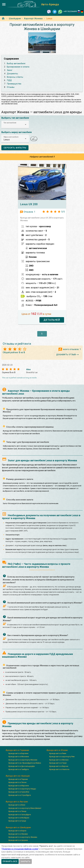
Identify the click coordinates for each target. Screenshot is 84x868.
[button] (15, 125)
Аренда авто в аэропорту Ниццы (22, 789)
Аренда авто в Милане (59, 760)
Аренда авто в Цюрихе (18, 840)
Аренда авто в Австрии (17, 802)
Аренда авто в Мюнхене (19, 757)
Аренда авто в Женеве (18, 834)
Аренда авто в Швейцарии (18, 827)
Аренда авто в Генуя (58, 763)
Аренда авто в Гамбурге (19, 769)
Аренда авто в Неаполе (59, 769)
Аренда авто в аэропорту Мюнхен (23, 760)
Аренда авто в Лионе (17, 782)
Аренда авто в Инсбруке (19, 818)
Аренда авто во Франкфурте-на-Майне (25, 763)
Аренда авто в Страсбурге (20, 795)
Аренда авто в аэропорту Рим (62, 757)
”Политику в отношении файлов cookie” (20, 849)
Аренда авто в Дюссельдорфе (22, 766)
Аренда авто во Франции (18, 776)
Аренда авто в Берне (17, 831)
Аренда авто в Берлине (18, 753)
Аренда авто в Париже (18, 779)
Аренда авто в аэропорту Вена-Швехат (25, 808)
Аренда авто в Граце (17, 821)
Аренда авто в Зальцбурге (20, 815)
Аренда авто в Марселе (19, 786)
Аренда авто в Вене (17, 805)
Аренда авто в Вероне (59, 766)
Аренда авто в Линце (17, 811)
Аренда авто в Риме (58, 753)
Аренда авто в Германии (17, 750)
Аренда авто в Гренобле (19, 792)
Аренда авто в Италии (57, 750)
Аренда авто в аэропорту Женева (23, 837)
